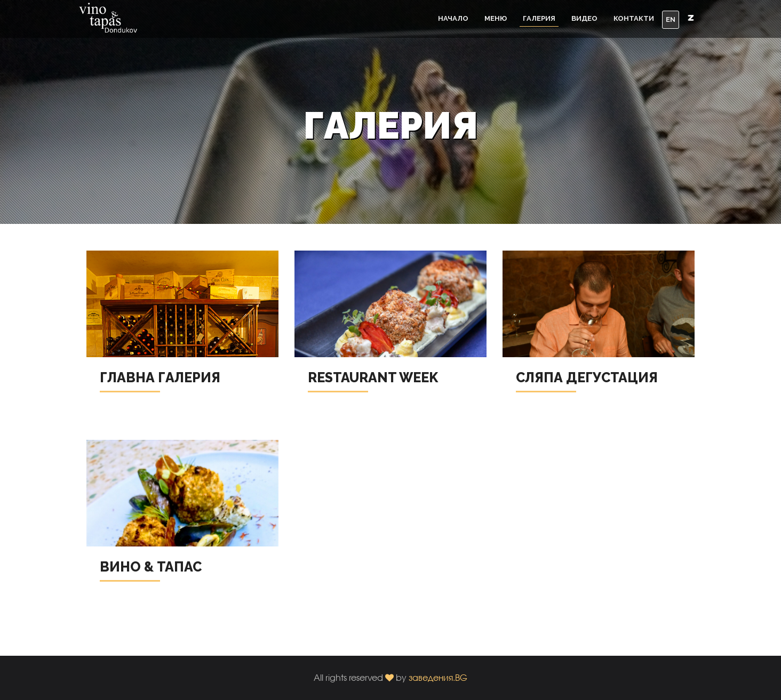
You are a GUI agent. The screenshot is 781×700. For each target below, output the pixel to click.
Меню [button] (496, 18)
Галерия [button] (539, 18)
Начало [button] (453, 18)
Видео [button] (584, 18)
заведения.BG (438, 677)
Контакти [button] (634, 18)
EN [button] (671, 19)
